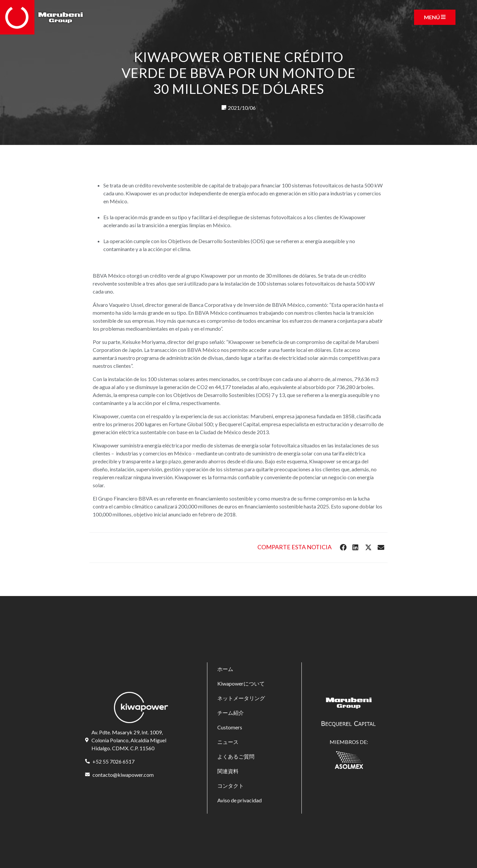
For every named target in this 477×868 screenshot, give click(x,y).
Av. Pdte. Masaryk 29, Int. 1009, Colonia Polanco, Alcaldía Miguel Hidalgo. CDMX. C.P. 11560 (129, 740)
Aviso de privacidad (239, 800)
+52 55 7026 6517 (113, 761)
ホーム (225, 669)
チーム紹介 (231, 713)
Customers (230, 727)
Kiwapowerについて (241, 683)
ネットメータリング (241, 698)
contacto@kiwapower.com (123, 775)
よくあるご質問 (236, 756)
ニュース (228, 742)
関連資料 (228, 771)
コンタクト (231, 786)
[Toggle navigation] (435, 17)
